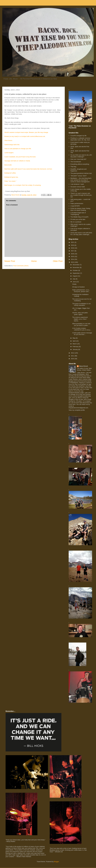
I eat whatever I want (77, 184)
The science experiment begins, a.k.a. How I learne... (80, 319)
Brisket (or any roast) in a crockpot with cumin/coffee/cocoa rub (25, 136)
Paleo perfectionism (77, 203)
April (74, 341)
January (75, 349)
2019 (73, 245)
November (76, 267)
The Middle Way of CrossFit (79, 217)
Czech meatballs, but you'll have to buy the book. (20, 157)
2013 (73, 262)
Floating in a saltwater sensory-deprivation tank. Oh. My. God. (80, 139)
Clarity (74, 284)
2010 (73, 359)
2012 (73, 353)
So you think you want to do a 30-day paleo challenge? (81, 156)
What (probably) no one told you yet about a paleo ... (81, 325)
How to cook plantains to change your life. (18, 149)
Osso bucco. (8, 140)
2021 (73, 242)
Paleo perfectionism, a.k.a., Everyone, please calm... (81, 291)
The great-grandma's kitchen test (81, 173)
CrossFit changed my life (78, 136)
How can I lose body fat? (78, 159)
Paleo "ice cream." (10, 181)
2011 (73, 356)
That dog (73, 167)
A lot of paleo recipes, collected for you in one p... (82, 329)
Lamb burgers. (9, 153)
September (76, 273)
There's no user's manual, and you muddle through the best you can (81, 195)
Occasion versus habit (78, 187)
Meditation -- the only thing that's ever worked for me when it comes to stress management (81, 180)
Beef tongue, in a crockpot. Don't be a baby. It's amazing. (23, 185)
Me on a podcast (76, 222)
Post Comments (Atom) (21, 266)
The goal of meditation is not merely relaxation (81, 304)
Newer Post (10, 261)
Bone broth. (8, 165)
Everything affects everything (80, 164)
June (74, 282)
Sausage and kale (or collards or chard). (17, 161)
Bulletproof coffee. (10, 173)
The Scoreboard (76, 162)
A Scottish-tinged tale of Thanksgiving (78, 214)
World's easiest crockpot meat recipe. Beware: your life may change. (26, 132)
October (75, 270)
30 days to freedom (78, 287)
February (76, 347)
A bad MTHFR (75, 206)
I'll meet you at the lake (78, 219)
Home (34, 261)
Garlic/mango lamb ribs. (12, 145)
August (75, 276)
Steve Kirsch (84, 366)
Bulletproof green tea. (11, 177)
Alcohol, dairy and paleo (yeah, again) (80, 314)
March (75, 344)
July (74, 279)
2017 (73, 251)
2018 (73, 248)
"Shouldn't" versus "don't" (79, 176)
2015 (73, 257)
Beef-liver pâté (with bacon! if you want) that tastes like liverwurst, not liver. (28, 169)
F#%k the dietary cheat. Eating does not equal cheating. (80, 209)
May (74, 338)
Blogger (56, 862)
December (76, 265)
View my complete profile (77, 410)
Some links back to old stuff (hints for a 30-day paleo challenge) (81, 234)
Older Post (58, 261)
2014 (73, 259)
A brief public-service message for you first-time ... (82, 334)
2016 (73, 254)
